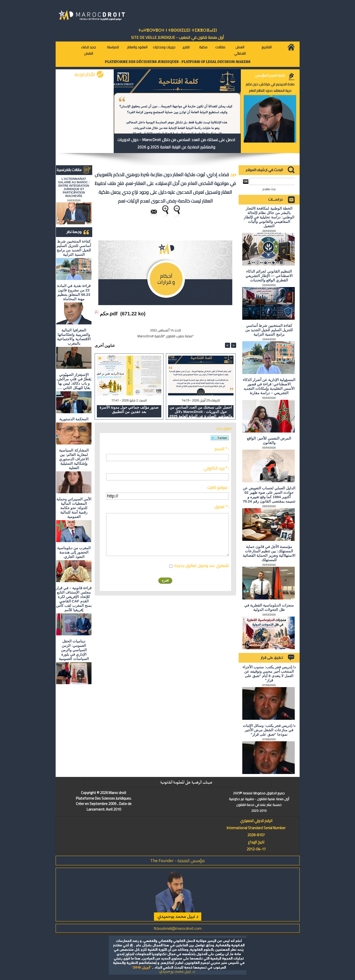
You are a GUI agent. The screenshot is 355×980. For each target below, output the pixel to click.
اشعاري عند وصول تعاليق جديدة (202, 566)
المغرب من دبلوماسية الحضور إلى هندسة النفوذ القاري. (74, 552)
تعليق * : (222, 507)
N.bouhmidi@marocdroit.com (178, 928)
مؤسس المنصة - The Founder (177, 861)
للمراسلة (113, 47)
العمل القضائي (240, 50)
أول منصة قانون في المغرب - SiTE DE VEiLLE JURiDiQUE (177, 37)
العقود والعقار (137, 47)
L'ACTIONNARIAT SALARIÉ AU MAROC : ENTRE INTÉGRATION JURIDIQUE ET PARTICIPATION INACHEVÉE (74, 187)
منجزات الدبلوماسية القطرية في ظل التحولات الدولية (269, 607)
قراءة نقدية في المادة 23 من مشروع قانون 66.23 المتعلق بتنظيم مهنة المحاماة (74, 292)
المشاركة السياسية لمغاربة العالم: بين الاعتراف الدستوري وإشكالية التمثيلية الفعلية (74, 459)
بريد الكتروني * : (216, 468)
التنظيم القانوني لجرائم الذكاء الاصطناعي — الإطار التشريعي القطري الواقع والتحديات (269, 276)
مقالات (220, 47)
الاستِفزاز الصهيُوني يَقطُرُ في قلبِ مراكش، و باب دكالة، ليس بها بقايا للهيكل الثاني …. (74, 381)
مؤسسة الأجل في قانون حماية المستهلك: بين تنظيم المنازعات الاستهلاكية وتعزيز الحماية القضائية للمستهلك (269, 553)
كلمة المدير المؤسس (270, 75)
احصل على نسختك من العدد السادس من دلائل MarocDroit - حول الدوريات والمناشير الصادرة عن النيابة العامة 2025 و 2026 (176, 143)
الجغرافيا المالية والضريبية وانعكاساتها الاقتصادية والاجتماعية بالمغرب (74, 337)
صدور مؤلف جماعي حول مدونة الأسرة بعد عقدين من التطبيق (129, 409)
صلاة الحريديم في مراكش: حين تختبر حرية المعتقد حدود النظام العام (270, 87)
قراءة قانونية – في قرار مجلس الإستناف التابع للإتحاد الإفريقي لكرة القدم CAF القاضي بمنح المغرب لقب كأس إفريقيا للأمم (74, 599)
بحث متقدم (269, 189)
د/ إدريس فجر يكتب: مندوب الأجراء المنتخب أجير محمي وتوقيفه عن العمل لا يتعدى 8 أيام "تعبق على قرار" (269, 674)
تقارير (186, 47)
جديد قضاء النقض (88, 50)
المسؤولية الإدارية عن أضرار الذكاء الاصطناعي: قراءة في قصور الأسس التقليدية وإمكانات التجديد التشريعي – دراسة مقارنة (269, 386)
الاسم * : (222, 449)
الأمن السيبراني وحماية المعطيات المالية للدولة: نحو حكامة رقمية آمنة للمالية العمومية (74, 508)
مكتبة (203, 47)
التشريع (267, 47)
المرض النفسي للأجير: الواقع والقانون (269, 440)
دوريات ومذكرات (164, 47)
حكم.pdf (109, 314)
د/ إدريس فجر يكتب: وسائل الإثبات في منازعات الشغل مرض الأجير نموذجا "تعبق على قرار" (269, 730)
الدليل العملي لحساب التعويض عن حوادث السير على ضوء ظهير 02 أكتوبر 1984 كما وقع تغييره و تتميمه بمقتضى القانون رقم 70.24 (269, 495)
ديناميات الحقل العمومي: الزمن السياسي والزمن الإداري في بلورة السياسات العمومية (74, 650)
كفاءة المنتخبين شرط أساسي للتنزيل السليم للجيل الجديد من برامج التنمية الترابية (74, 248)
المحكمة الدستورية (74, 419)
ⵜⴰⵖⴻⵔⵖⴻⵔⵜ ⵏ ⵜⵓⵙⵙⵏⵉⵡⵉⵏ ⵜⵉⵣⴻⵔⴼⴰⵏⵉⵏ (177, 30)
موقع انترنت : (218, 487)
